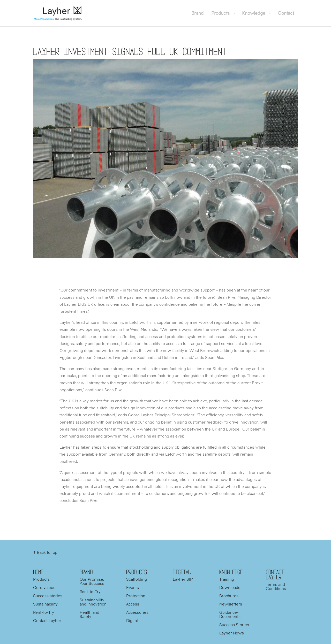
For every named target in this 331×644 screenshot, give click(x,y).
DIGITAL (182, 572)
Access (133, 604)
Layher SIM (183, 579)
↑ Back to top (45, 552)
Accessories (137, 612)
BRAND (86, 572)
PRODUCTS (137, 572)
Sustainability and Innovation (93, 602)
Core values (44, 587)
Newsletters (231, 604)
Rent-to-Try (44, 612)
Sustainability (45, 604)
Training (227, 579)
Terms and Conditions (276, 586)
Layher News (232, 633)
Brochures (229, 596)
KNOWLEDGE (231, 572)
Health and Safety (89, 614)
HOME (38, 572)
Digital (132, 620)
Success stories (48, 596)
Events (133, 587)
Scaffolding (137, 579)
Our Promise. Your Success (92, 581)
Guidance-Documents (230, 614)
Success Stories (234, 625)
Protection (136, 596)
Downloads (230, 587)
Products (41, 579)
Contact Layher (47, 620)
